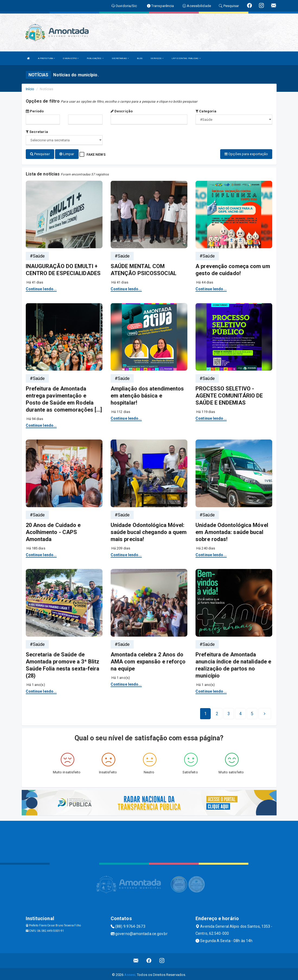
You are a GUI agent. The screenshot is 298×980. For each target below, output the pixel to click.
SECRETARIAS (120, 58)
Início (30, 89)
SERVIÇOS (157, 58)
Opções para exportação (246, 154)
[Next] (252, 712)
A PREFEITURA (46, 58)
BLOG (140, 58)
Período (35, 111)
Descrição (122, 111)
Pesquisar (40, 154)
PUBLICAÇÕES (95, 58)
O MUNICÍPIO (71, 58)
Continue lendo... (41, 287)
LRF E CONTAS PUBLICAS (186, 58)
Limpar (67, 154)
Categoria (206, 111)
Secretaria (37, 132)
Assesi (130, 973)
